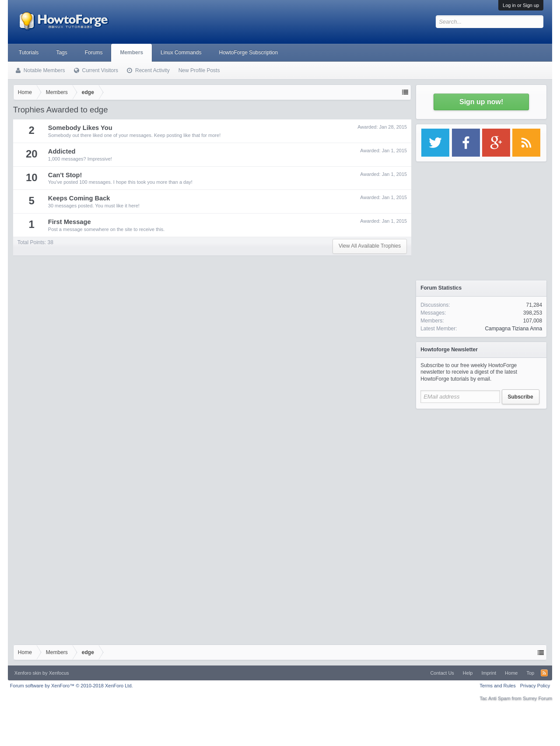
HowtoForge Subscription (248, 53)
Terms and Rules (498, 686)
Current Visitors (100, 70)
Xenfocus (59, 673)
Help (468, 673)
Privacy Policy (535, 686)
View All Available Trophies (370, 246)
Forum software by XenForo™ (72, 686)
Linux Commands (181, 53)
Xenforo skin (28, 673)
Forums (94, 53)
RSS (544, 673)
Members (131, 53)
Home (511, 673)
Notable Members (44, 70)
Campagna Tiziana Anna (513, 329)
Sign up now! (481, 102)
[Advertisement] (481, 468)
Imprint (489, 673)
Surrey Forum (537, 698)
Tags (61, 53)
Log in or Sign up (521, 5)
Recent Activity (152, 70)
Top (530, 673)
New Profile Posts (199, 70)
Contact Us (442, 673)
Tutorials (29, 53)
